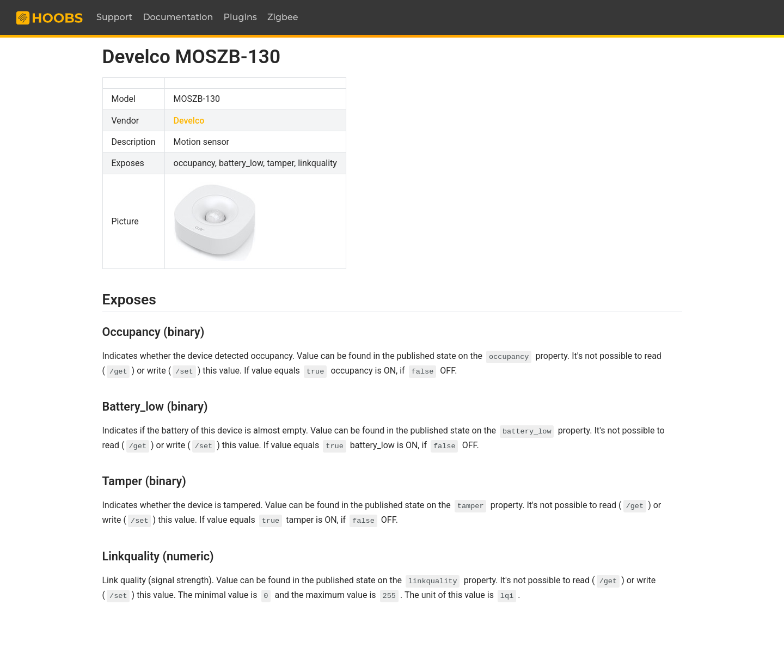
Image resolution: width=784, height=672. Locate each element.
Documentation (178, 17)
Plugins (240, 17)
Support (114, 17)
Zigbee (283, 17)
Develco (189, 121)
